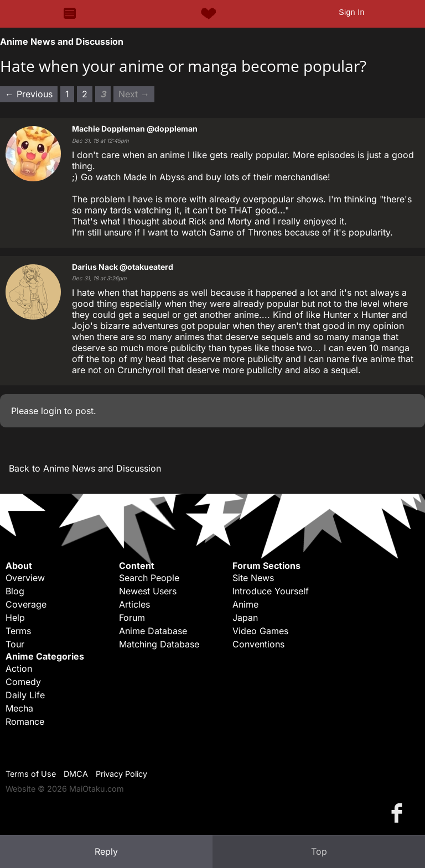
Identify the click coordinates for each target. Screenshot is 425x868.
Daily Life (25, 695)
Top (319, 851)
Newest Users (148, 591)
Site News (253, 578)
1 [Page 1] (67, 94)
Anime (245, 604)
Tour (15, 644)
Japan (245, 618)
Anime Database (153, 631)
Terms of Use (31, 774)
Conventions (258, 644)
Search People (149, 578)
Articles (134, 604)
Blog (15, 591)
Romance (25, 721)
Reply (106, 851)
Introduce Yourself (271, 591)
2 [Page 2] (85, 94)
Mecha (19, 708)
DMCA (76, 774)
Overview (25, 578)
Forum (132, 618)
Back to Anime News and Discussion (85, 468)
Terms (18, 631)
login (51, 411)
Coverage (26, 604)
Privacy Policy (121, 774)
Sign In (351, 12)
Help (15, 618)
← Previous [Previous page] (29, 94)
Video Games (260, 631)
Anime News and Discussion (62, 41)
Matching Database (159, 644)
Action (19, 668)
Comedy (23, 682)
